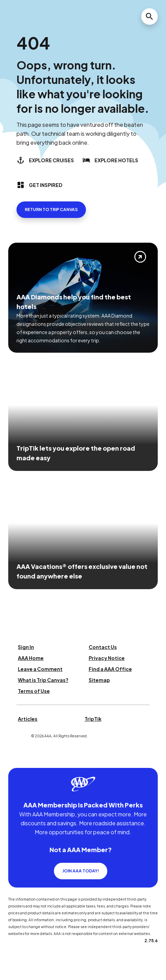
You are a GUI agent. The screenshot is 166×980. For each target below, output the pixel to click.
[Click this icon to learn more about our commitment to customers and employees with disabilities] (19, 759)
